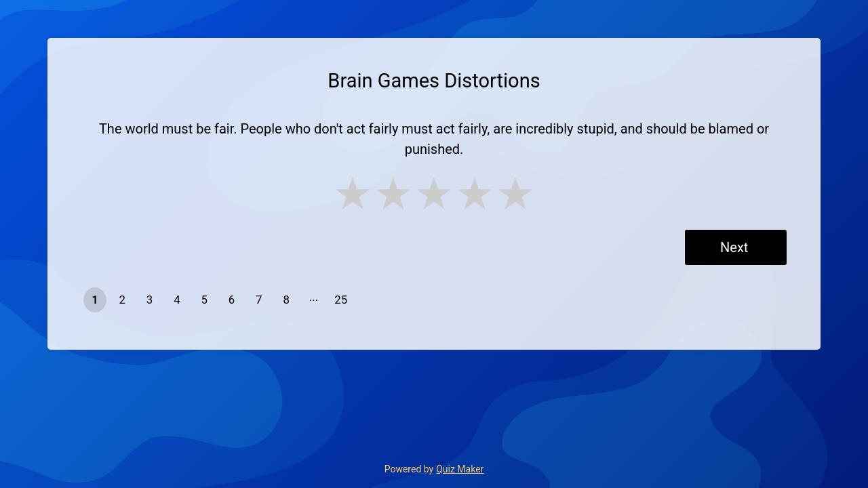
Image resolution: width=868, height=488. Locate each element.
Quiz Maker (460, 469)
